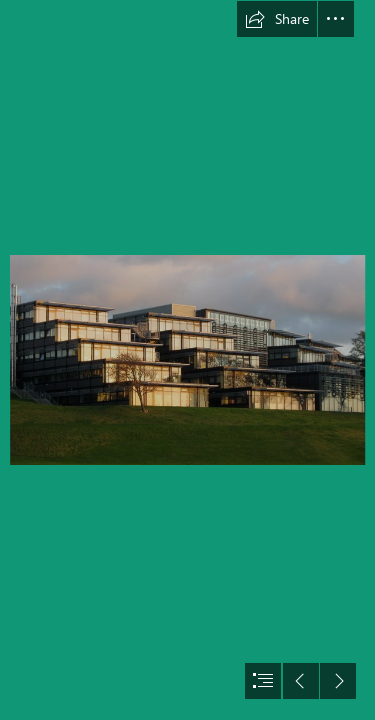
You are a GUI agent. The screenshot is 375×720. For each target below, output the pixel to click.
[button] (277, 19)
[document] (187, 360)
